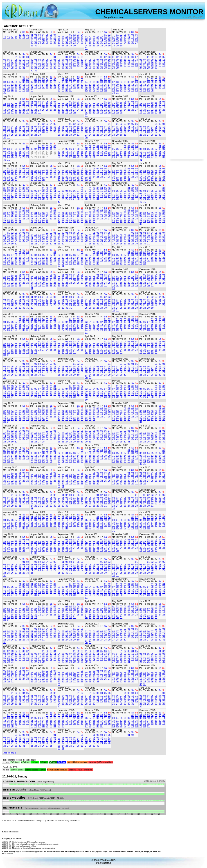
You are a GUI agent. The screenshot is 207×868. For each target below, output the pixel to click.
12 (47, 38)
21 (28, 35)
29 (32, 46)
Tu (8, 32)
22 (5, 38)
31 (39, 46)
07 (55, 35)
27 (24, 38)
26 (20, 38)
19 (20, 35)
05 (47, 35)
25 (16, 38)
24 (12, 38)
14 (55, 38)
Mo (5, 32)
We (12, 32)
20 (24, 35)
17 (39, 40)
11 (43, 38)
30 (36, 46)
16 (36, 40)
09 (36, 38)
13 (51, 38)
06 (51, 35)
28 (28, 38)
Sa (24, 32)
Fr (20, 32)
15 (32, 40)
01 (32, 35)
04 (43, 35)
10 (39, 38)
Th (16, 32)
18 (43, 40)
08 (32, 38)
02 (36, 35)
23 (8, 38)
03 (39, 35)
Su (27, 32)
